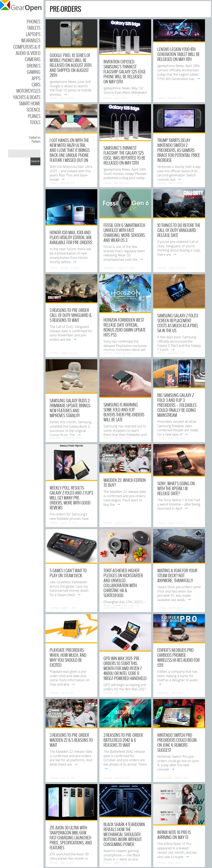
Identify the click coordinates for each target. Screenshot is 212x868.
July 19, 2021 (122, 693)
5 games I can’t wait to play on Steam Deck (68, 573)
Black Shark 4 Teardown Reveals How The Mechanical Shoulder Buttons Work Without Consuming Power (124, 834)
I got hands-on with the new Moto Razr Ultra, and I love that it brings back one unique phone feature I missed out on (70, 150)
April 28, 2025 (175, 98)
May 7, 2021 (121, 863)
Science (33, 109)
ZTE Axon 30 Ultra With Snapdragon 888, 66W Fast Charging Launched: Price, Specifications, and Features (71, 838)
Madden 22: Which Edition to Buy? (125, 482)
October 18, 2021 (70, 268)
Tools (35, 122)
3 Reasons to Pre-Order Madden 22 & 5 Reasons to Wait (71, 740)
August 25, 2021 (177, 353)
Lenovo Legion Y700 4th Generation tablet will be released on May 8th (179, 54)
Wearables (31, 40)
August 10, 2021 (177, 523)
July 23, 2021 (68, 693)
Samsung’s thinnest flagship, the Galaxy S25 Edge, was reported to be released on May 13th (124, 155)
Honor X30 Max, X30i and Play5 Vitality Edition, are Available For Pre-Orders (71, 237)
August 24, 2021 (177, 438)
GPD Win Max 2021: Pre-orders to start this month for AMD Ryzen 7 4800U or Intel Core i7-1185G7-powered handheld (125, 668)
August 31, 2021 (126, 268)
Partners (36, 141)
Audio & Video (28, 53)
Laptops (33, 34)
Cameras (33, 59)
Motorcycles (28, 91)
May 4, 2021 (174, 863)
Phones (34, 21)
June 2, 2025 (67, 98)
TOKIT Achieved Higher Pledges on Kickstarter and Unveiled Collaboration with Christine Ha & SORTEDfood (123, 583)
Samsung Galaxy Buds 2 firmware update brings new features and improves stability (70, 408)
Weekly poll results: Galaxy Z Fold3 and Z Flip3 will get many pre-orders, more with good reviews (71, 498)
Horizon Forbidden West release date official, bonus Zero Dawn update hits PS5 (125, 327)
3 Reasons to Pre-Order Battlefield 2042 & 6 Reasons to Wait (123, 740)
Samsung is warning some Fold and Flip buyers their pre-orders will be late (124, 412)
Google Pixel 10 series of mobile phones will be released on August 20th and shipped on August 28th (71, 65)
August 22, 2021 (69, 523)
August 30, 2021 (177, 268)
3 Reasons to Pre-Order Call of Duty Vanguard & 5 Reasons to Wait (71, 315)
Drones (34, 65)
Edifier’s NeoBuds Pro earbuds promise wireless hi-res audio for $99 (178, 657)
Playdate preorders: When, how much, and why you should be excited (68, 657)
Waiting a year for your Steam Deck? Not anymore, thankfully (177, 575)
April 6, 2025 (175, 183)
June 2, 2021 (182, 778)
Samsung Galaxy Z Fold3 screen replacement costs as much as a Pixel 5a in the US (178, 323)
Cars (36, 84)
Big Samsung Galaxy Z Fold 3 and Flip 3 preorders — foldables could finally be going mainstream (177, 405)
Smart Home (30, 103)
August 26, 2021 (123, 353)
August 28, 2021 (70, 353)
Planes (34, 116)
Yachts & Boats (27, 97)
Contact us (35, 137)
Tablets (34, 28)
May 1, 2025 (121, 98)
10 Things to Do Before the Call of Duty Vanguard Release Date (179, 230)
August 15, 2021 (123, 523)
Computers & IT (27, 47)
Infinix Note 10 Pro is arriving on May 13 (174, 835)
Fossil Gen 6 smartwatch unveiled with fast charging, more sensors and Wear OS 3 (124, 233)
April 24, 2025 (68, 183)
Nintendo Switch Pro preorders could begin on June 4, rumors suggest (177, 742)
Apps (36, 78)
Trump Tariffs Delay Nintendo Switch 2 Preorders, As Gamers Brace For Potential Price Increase (179, 150)
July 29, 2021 (127, 608)
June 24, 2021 (68, 778)
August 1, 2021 (69, 608)
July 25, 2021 (175, 608)
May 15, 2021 (67, 863)
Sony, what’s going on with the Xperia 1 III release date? (176, 488)
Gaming (34, 72)
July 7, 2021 (178, 693)
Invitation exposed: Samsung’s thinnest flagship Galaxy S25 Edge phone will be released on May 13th (125, 72)
